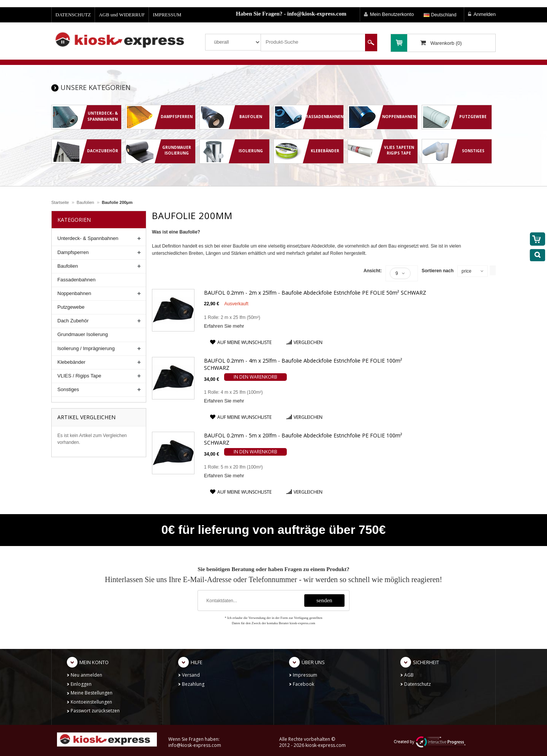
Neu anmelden (86, 675)
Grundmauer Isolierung (83, 334)
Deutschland (440, 15)
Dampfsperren (73, 252)
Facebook (304, 684)
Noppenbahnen (74, 293)
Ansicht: (373, 271)
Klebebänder (71, 362)
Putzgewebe (71, 307)
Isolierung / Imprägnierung (86, 348)
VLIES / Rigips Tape (79, 376)
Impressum (305, 675)
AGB (409, 675)
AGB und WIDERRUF (122, 15)
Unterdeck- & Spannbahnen (88, 238)
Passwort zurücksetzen (95, 711)
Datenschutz (417, 684)
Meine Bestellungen (92, 693)
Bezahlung (193, 684)
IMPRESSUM (167, 15)
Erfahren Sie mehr (224, 326)
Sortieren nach (438, 271)
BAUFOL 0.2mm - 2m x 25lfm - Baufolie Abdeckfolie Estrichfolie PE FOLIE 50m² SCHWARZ (315, 293)
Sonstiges (68, 389)
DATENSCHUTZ (73, 15)
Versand (191, 675)
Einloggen (81, 684)
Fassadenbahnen (76, 280)
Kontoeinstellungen (91, 702)
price (466, 271)
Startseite (60, 202)
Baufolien (85, 202)
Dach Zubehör (73, 321)
